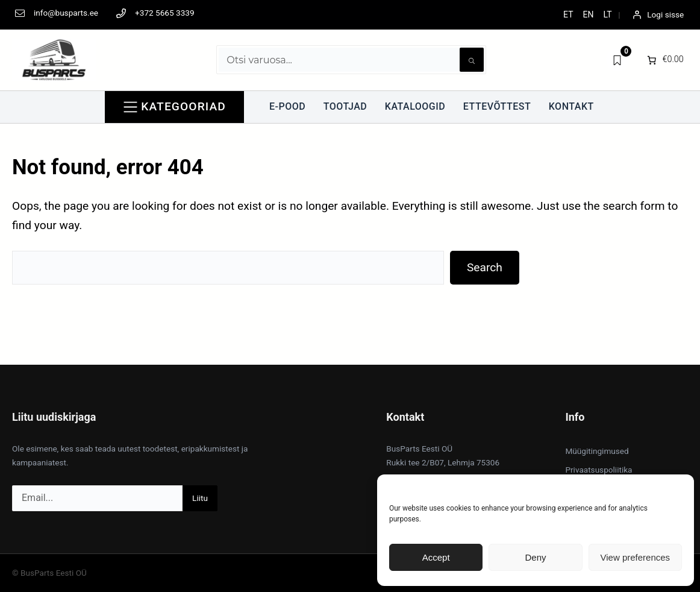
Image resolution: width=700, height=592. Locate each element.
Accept (436, 557)
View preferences (636, 557)
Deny (535, 557)
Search (485, 267)
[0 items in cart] (664, 60)
